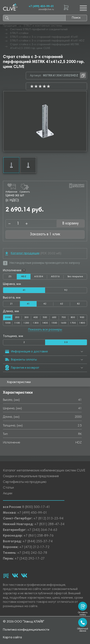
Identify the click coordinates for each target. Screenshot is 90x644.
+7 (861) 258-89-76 (39, 536)
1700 (73, 323)
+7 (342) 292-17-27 (30, 559)
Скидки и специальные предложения (31, 476)
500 (45, 317)
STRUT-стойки (19, 33)
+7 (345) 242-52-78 (32, 553)
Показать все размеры (45, 330)
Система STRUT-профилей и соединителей (39, 30)
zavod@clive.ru (46, 10)
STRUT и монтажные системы (43, 26)
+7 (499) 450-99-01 (41, 7)
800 (73, 317)
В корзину (71, 224)
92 (66, 290)
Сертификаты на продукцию (25, 482)
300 (26, 317)
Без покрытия (75, 277)
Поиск (76, 18)
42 (45, 304)
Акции (8, 494)
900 (82, 317)
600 (54, 317)
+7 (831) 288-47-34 (49, 524)
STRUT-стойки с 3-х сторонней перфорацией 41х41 (44, 37)
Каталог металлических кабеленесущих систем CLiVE (44, 471)
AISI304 (41, 277)
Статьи (8, 488)
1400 (45, 323)
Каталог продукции (22, 253)
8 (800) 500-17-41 (36, 507)
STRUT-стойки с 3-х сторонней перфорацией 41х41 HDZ (47, 41)
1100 (17, 323)
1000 (8, 323)
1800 (82, 323)
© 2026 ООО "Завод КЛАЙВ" (24, 622)
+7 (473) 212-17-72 (34, 547)
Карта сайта (12, 637)
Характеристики (19, 382)
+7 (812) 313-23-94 (48, 519)
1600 (64, 323)
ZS (13, 277)
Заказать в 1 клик (45, 234)
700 (64, 317)
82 (78, 304)
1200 (26, 323)
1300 (36, 323)
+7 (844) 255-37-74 (38, 542)
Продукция (10, 26)
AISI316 (57, 277)
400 (36, 317)
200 (17, 317)
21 (12, 304)
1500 (54, 323)
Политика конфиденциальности (26, 630)
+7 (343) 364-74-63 (42, 530)
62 (62, 304)
